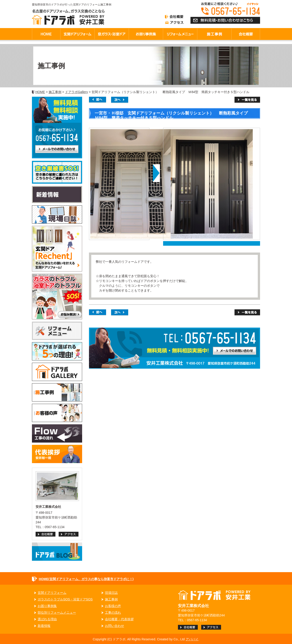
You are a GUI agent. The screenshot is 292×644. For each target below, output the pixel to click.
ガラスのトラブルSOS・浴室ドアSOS (65, 599)
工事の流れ (113, 613)
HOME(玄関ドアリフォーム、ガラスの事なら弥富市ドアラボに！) (86, 579)
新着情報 (44, 626)
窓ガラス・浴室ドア (112, 34)
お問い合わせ (115, 626)
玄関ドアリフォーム (77, 34)
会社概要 (246, 34)
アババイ (192, 639)
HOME (46, 34)
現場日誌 (111, 593)
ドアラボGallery (76, 92)
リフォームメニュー (180, 34)
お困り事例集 (146, 34)
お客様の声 (113, 606)
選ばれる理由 (47, 619)
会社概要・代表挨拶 (119, 619)
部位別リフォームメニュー (57, 613)
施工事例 (55, 92)
